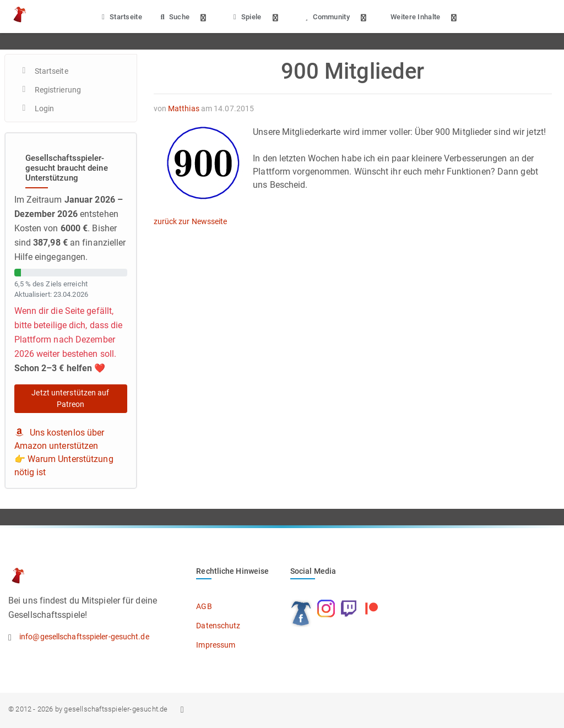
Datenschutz (218, 626)
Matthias (184, 108)
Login (45, 108)
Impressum (216, 645)
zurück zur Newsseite (191, 221)
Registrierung (58, 90)
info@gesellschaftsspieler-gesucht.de (84, 637)
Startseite (120, 17)
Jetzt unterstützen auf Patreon (70, 398)
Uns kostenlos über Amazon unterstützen (59, 439)
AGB (204, 606)
